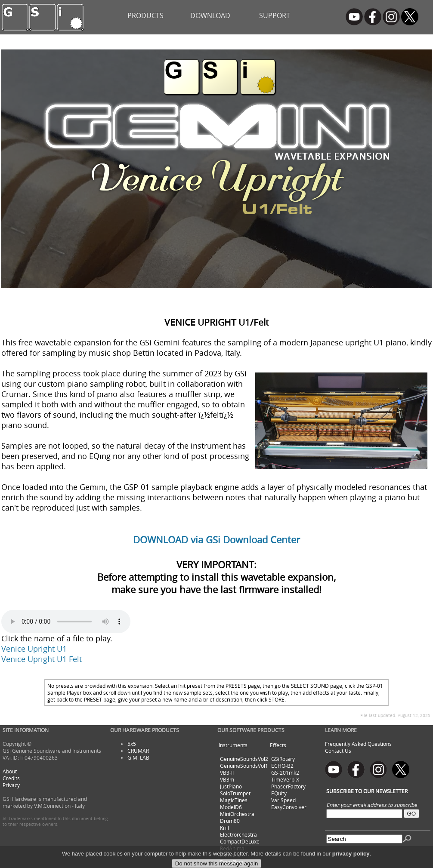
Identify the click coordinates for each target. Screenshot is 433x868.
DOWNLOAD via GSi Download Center (216, 540)
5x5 (132, 744)
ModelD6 (231, 807)
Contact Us (338, 751)
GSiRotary (283, 759)
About (10, 771)
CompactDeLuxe (240, 841)
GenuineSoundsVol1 (244, 766)
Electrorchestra (238, 834)
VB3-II (227, 773)
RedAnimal (233, 848)
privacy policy (351, 862)
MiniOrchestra (237, 814)
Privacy (11, 785)
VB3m (227, 779)
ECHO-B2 (282, 766)
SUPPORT (275, 15)
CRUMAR (138, 751)
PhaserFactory (288, 786)
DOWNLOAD (210, 15)
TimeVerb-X (285, 779)
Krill (224, 828)
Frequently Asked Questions (358, 744)
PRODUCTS (145, 15)
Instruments (233, 745)
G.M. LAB (138, 757)
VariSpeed (283, 800)
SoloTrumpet (235, 793)
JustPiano (231, 786)
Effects (278, 745)
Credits (11, 778)
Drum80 (230, 821)
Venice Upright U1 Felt (42, 659)
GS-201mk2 (285, 773)
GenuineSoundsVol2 (244, 759)
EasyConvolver (289, 807)
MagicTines (234, 800)
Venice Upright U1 (34, 649)
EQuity (279, 793)
